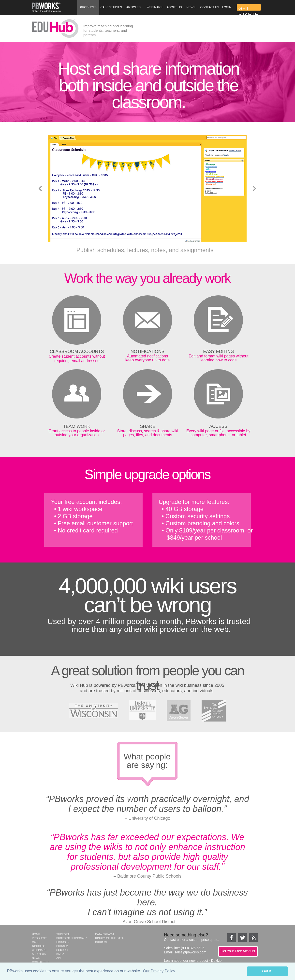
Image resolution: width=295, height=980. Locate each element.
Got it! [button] (267, 971)
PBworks (126, 685)
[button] (88, 8)
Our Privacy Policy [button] (159, 971)
